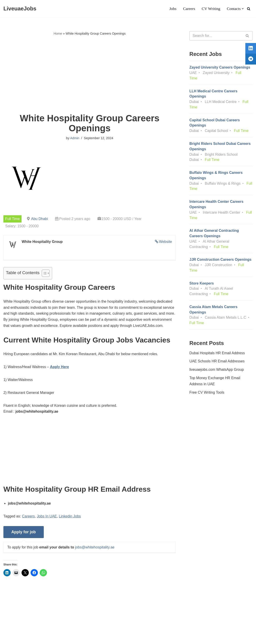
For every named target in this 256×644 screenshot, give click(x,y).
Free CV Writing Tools (207, 400)
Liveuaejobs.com (17, 638)
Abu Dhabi (40, 219)
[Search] (249, 9)
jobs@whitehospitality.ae (95, 555)
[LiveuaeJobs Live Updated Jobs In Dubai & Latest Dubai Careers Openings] (20, 9)
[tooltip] (250, 49)
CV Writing (211, 9)
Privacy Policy (43, 627)
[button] (243, 9)
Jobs (172, 9)
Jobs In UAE (47, 524)
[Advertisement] (90, 75)
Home (58, 34)
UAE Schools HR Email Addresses (217, 369)
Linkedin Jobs (70, 524)
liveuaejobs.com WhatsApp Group (217, 377)
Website (166, 242)
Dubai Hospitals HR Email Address (217, 360)
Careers (189, 9)
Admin (75, 138)
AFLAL (59, 638)
